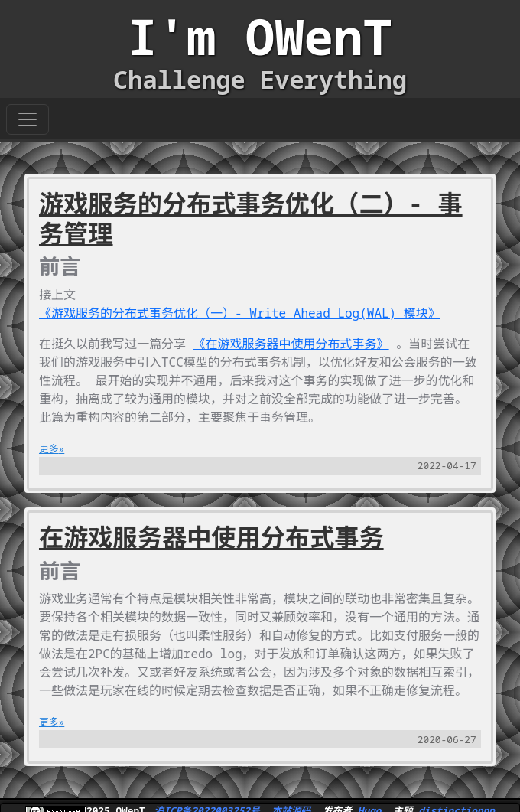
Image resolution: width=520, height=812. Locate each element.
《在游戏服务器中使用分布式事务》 (291, 344)
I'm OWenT (260, 36)
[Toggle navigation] (28, 119)
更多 (49, 448)
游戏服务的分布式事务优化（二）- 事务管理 (251, 218)
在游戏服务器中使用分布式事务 (211, 537)
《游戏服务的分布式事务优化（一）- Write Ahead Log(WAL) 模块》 (240, 313)
